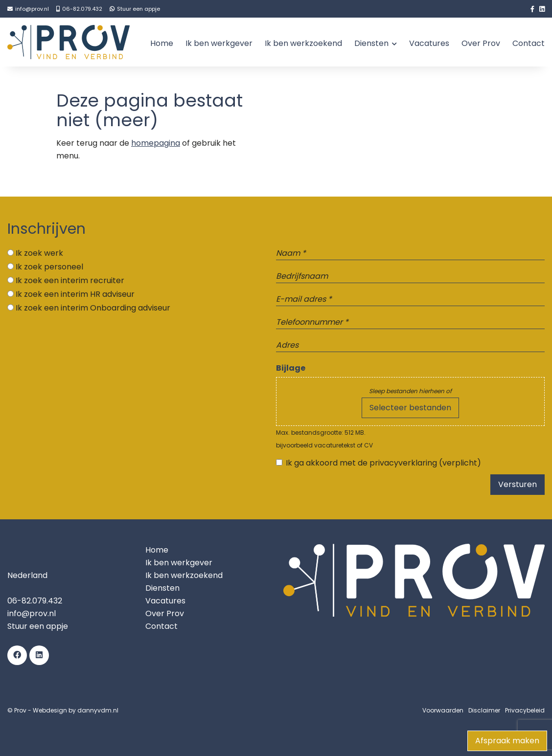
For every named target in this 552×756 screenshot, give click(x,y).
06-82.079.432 (35, 601)
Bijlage (291, 368)
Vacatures (429, 43)
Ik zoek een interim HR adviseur (75, 294)
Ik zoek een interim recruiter (70, 280)
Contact (529, 43)
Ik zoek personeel (49, 267)
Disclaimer (484, 710)
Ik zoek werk (39, 253)
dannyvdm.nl (98, 710)
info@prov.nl (32, 613)
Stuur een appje (38, 626)
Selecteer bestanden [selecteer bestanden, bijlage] (410, 408)
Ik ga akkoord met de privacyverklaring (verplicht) (383, 463)
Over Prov (481, 43)
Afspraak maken (507, 741)
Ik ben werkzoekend (303, 43)
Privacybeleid (525, 710)
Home (162, 43)
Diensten (371, 43)
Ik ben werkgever (219, 43)
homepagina (156, 143)
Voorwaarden (443, 710)
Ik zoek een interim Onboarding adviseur (93, 308)
